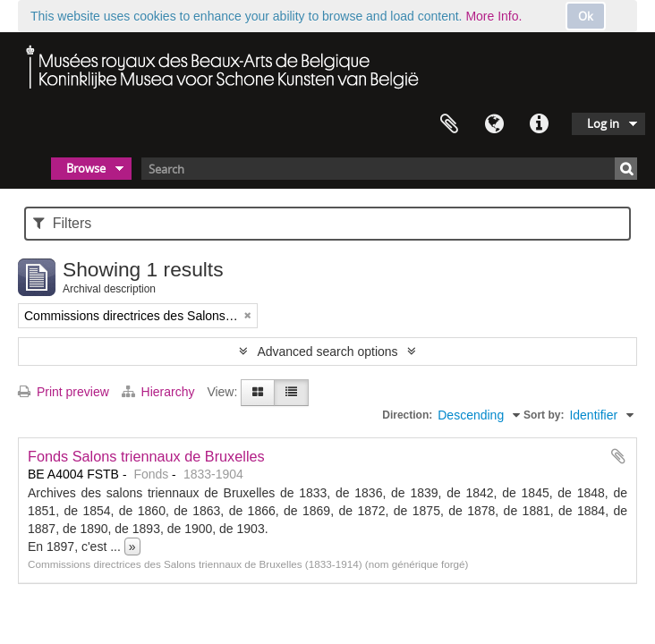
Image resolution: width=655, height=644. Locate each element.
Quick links (539, 124)
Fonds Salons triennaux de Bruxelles (146, 456)
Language (494, 124)
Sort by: (544, 415)
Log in (603, 123)
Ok (586, 16)
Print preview (64, 392)
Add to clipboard (618, 456)
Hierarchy (160, 392)
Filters (62, 223)
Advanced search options (327, 352)
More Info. (493, 16)
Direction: (407, 415)
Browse (86, 168)
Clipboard (449, 124)
